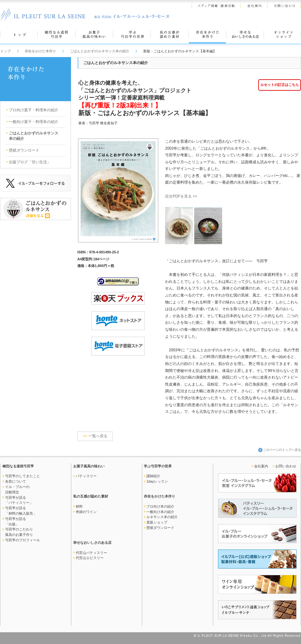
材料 (79, 506)
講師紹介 (153, 476)
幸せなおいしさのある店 (92, 543)
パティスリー (86, 476)
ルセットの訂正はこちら (280, 85)
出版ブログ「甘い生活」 (30, 162)
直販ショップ (157, 522)
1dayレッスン (157, 481)
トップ (6, 51)
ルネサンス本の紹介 (162, 517)
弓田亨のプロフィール (22, 540)
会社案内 (261, 466)
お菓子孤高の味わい (89, 466)
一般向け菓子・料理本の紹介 (34, 122)
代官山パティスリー (91, 553)
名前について (16, 481)
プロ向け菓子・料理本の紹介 (34, 110)
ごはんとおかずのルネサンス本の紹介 (100, 51)
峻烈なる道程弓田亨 (18, 466)
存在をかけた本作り (40, 51)
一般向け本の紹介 (160, 512)
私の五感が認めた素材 (91, 496)
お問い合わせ (286, 466)
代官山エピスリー (90, 558)
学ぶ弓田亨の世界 (158, 466)
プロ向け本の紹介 (160, 506)
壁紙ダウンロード (24, 150)
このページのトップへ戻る (282, 450)
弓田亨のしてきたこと (22, 476)
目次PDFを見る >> (181, 196)
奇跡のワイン (86, 512)
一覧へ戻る (95, 436)
